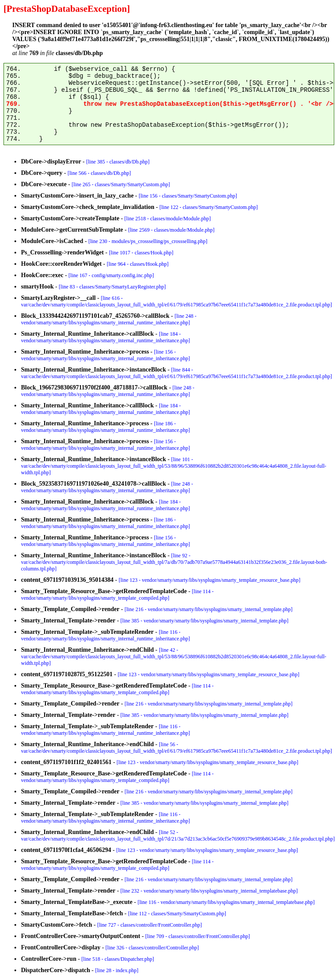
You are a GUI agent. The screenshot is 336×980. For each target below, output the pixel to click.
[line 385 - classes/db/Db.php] (118, 162)
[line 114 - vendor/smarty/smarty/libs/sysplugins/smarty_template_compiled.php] (117, 595)
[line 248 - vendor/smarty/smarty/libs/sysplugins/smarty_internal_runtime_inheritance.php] (109, 319)
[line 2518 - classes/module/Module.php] (167, 219)
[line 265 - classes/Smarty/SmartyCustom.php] (121, 184)
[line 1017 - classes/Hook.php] (141, 253)
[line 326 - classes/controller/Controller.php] (152, 948)
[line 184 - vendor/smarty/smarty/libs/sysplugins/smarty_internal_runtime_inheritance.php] (105, 337)
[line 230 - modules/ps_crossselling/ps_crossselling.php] (148, 241)
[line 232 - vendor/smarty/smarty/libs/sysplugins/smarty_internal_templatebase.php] (209, 891)
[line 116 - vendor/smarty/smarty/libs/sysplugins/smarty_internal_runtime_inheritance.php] (105, 635)
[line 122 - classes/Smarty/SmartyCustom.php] (208, 207)
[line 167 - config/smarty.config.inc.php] (111, 275)
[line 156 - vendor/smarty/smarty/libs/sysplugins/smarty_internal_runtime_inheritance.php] (105, 355)
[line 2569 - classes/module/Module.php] (171, 230)
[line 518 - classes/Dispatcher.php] (118, 959)
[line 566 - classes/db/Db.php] (100, 173)
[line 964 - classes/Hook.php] (138, 264)
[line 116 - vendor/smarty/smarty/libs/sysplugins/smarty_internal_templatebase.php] (226, 902)
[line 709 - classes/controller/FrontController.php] (198, 936)
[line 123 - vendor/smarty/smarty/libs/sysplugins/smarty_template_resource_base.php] (209, 580)
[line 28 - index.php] (117, 970)
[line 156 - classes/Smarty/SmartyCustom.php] (188, 196)
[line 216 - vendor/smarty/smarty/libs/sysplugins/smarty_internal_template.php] (209, 609)
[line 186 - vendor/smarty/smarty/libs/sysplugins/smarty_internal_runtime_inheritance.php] (105, 427)
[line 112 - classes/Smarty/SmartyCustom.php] (177, 914)
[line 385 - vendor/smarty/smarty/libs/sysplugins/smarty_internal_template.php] (204, 621)
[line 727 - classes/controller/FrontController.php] (149, 925)
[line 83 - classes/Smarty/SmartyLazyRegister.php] (112, 287)
